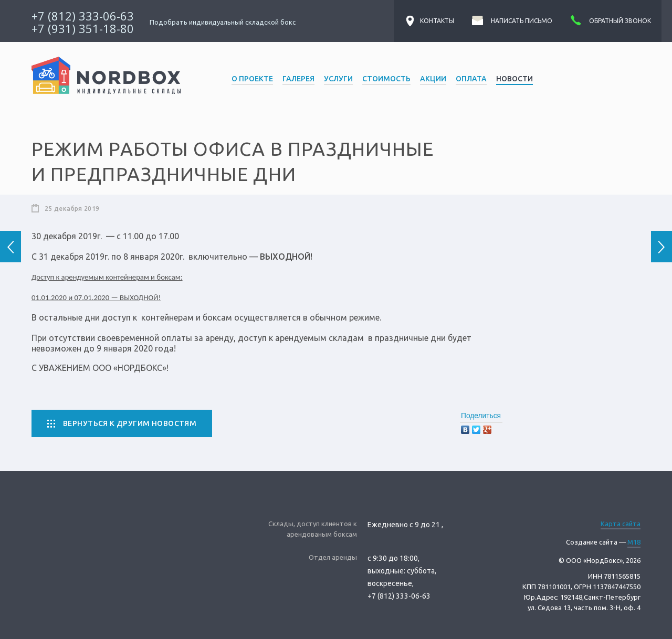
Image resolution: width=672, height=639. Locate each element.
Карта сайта (621, 524)
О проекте (252, 79)
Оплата (471, 79)
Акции (433, 79)
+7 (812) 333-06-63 (83, 16)
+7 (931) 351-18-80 (83, 28)
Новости (514, 79)
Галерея (298, 79)
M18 (634, 542)
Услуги (338, 79)
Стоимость (386, 79)
